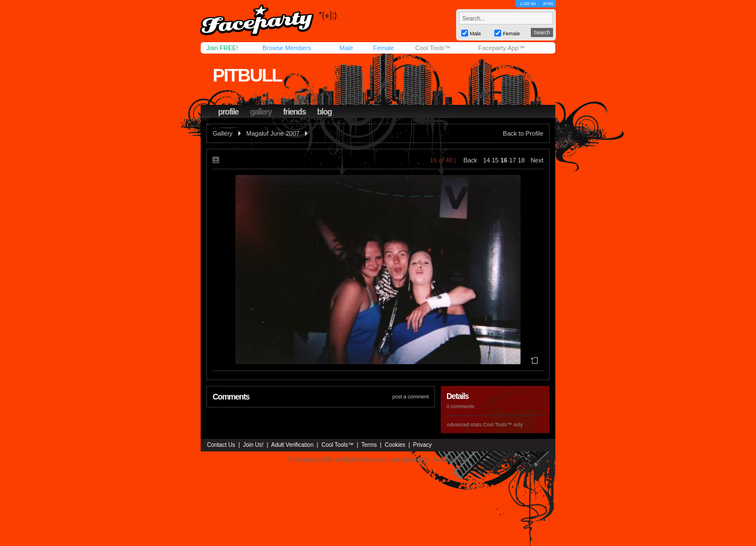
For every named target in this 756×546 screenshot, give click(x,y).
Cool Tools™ (433, 48)
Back (470, 160)
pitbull (247, 75)
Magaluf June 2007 (273, 133)
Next (537, 160)
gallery (261, 112)
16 (504, 160)
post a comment (410, 397)
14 (486, 160)
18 (521, 160)
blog (324, 112)
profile (229, 112)
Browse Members (287, 48)
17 (513, 160)
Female (383, 48)
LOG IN (528, 4)
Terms (369, 445)
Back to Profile (523, 133)
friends (295, 112)
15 (495, 160)
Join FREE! (222, 48)
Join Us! (253, 445)
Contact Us (221, 445)
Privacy (423, 445)
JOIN (548, 4)
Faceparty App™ (502, 48)
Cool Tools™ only (503, 425)
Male (346, 48)
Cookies (395, 445)
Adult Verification (292, 445)
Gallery (223, 133)
